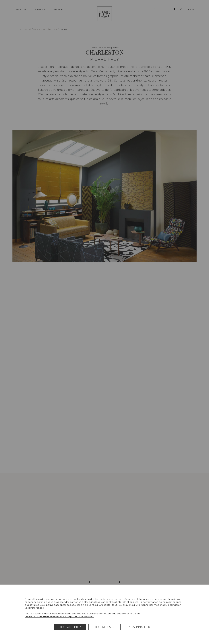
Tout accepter (70, 627)
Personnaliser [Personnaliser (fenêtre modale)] (139, 627)
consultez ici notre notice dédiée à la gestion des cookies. (59, 616)
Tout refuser (104, 627)
